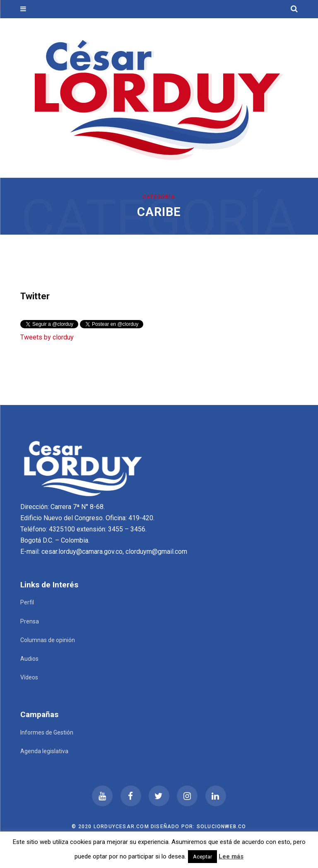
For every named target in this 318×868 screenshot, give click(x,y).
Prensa (30, 621)
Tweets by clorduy (47, 337)
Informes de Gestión (47, 732)
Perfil (27, 602)
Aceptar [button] (202, 857)
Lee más (231, 856)
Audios (29, 659)
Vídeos (29, 677)
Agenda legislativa (44, 751)
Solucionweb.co (222, 827)
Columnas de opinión (48, 640)
